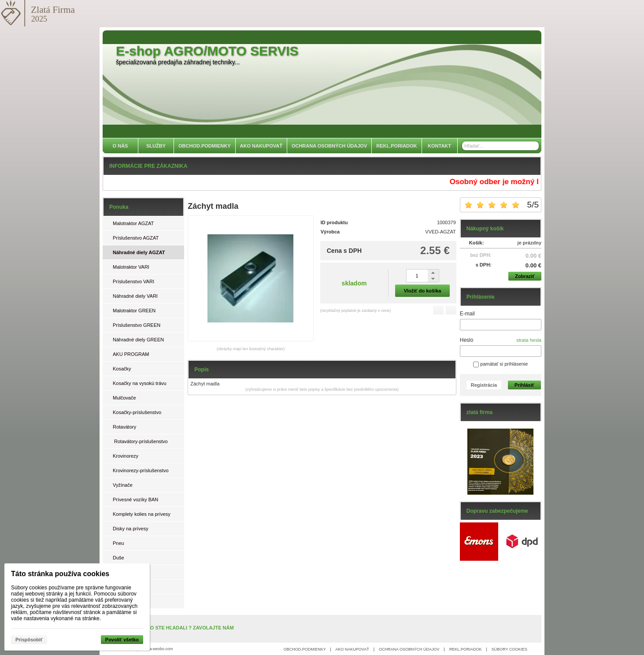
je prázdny (529, 243)
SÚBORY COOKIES (509, 649)
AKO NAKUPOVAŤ (352, 649)
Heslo (467, 340)
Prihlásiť (524, 385)
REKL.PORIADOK (466, 649)
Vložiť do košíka (423, 291)
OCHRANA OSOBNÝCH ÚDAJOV (409, 649)
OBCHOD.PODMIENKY (305, 649)
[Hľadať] (533, 146)
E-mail (467, 314)
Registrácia (484, 385)
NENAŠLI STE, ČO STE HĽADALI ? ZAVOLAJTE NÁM (173, 628)
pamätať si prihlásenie (500, 364)
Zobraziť (525, 276)
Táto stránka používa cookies (60, 574)
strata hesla (529, 340)
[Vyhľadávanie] (500, 146)
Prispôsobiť (29, 640)
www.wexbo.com (158, 649)
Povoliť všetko (122, 640)
